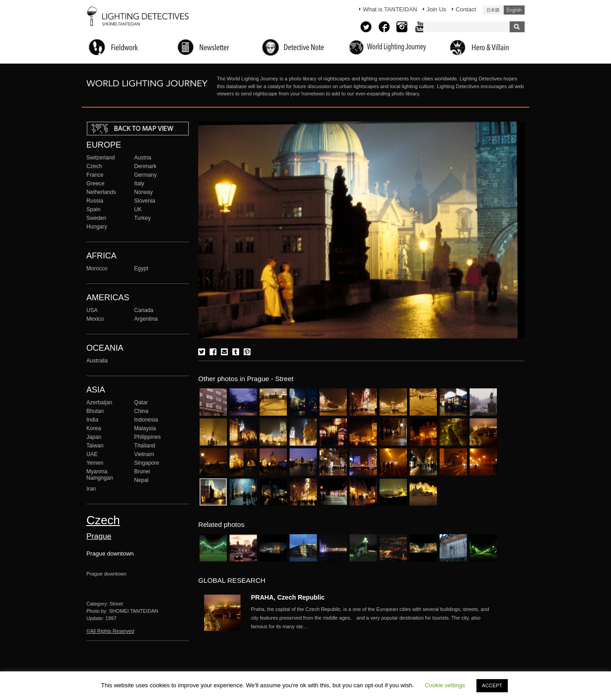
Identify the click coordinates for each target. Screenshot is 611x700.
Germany (145, 175)
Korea (94, 428)
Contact (466, 9)
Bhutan (95, 411)
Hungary (97, 227)
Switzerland (100, 158)
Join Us (436, 9)
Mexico (95, 319)
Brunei (142, 472)
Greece (95, 184)
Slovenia (145, 201)
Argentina (146, 319)
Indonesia (146, 420)
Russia (95, 201)
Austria (143, 158)
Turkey (142, 218)
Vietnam (144, 454)
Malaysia (145, 428)
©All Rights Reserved (110, 631)
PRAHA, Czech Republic (288, 597)
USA (92, 310)
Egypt (141, 268)
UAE (92, 454)
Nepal (141, 480)
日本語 (493, 10)
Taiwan (95, 446)
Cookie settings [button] (445, 685)
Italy (139, 184)
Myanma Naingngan (100, 475)
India (92, 420)
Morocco (97, 268)
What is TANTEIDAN (390, 9)
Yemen (95, 463)
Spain (93, 209)
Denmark (145, 166)
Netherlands (101, 192)
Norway (143, 192)
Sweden (96, 218)
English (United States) (514, 10)
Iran (91, 489)
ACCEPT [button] (492, 685)
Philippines (147, 437)
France (95, 175)
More (374, 618)
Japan (94, 437)
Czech (94, 166)
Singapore (147, 463)
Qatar (141, 402)
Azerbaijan (99, 402)
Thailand (145, 446)
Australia (97, 361)
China (141, 411)
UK (138, 209)
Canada (144, 310)
